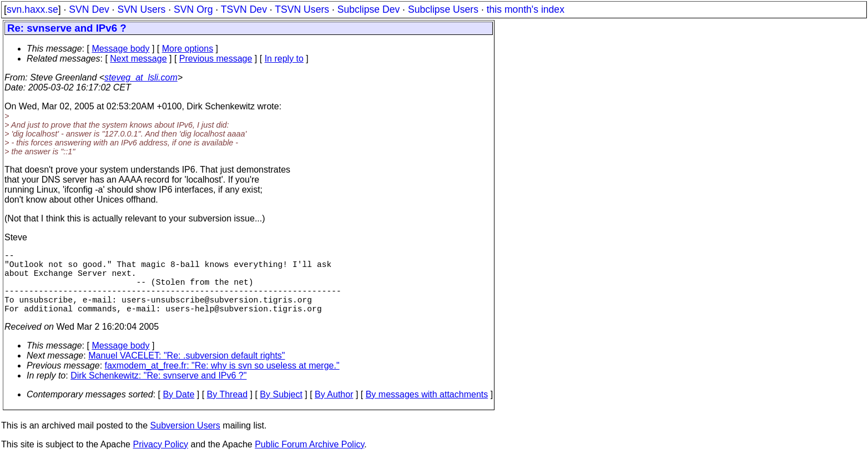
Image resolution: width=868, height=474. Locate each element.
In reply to (284, 59)
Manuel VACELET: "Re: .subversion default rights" (186, 371)
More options (188, 49)
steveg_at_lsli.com (141, 77)
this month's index (526, 9)
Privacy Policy (160, 460)
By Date (178, 410)
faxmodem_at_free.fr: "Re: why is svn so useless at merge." (222, 381)
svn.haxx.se (32, 9)
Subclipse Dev (369, 9)
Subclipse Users (443, 9)
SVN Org (193, 9)
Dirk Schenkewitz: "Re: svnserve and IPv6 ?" (158, 391)
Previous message (216, 59)
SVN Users (141, 9)
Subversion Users (185, 441)
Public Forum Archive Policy (309, 460)
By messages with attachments (427, 410)
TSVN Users (302, 9)
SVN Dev (89, 9)
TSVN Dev (244, 9)
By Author (334, 410)
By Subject (281, 410)
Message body (120, 49)
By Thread (228, 410)
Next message (138, 59)
